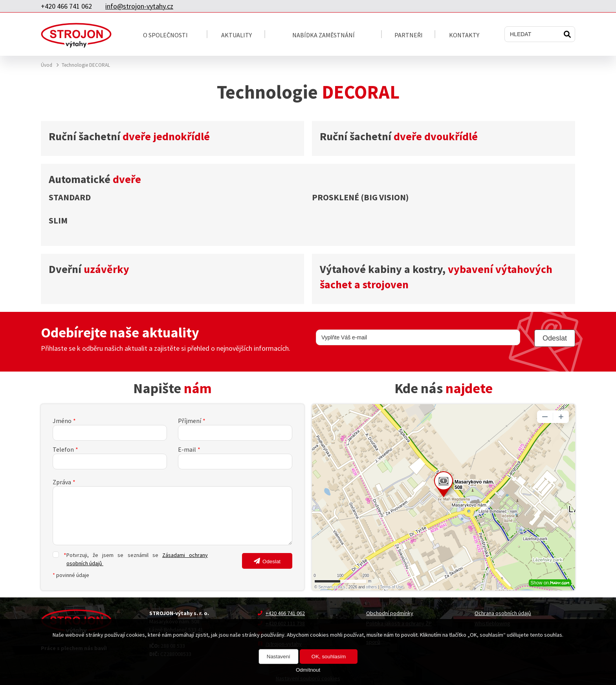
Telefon (63, 449)
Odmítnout (308, 670)
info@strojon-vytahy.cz (139, 6)
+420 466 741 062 (66, 6)
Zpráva (62, 482)
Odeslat (271, 561)
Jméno (62, 421)
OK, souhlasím (329, 657)
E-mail (187, 449)
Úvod (47, 65)
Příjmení (190, 421)
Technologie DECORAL (86, 65)
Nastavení (279, 657)
